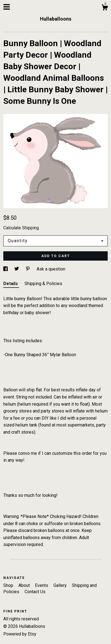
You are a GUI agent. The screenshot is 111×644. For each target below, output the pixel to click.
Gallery (61, 585)
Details (11, 284)
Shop (9, 585)
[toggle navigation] (7, 7)
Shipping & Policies (43, 284)
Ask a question (51, 269)
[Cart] (105, 8)
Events (42, 585)
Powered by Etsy (20, 634)
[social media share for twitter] (17, 269)
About (25, 585)
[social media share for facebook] (6, 269)
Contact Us (35, 592)
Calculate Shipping (21, 228)
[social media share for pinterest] (28, 269)
